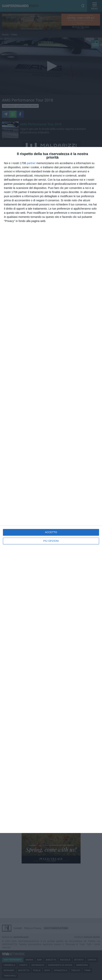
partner (31, 163)
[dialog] (51, 490)
